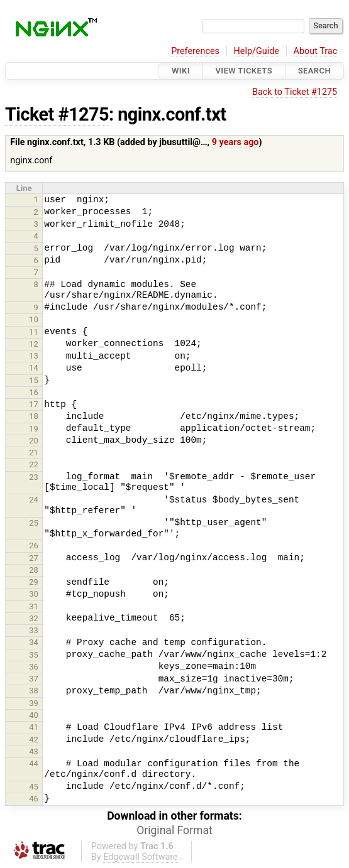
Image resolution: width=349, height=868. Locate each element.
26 (34, 545)
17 (34, 404)
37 (34, 679)
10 (34, 319)
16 (34, 392)
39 (34, 703)
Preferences (195, 51)
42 (34, 740)
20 (34, 441)
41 (34, 727)
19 (34, 429)
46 (34, 799)
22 (34, 464)
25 (34, 523)
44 (34, 763)
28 (34, 570)
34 (34, 642)
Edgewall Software (141, 857)
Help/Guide (257, 51)
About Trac (316, 51)
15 (34, 380)
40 (34, 715)
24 (34, 500)
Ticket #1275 (57, 114)
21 (34, 453)
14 (34, 368)
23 (34, 477)
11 (34, 332)
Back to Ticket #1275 (295, 92)
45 (34, 787)
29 (34, 582)
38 (34, 691)
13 (34, 356)
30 (34, 594)
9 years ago (235, 142)
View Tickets (244, 71)
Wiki (181, 71)
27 (34, 558)
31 (34, 606)
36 (34, 667)
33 (34, 630)
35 (34, 655)
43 (34, 751)
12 (34, 344)
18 (34, 416)
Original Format (174, 830)
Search (314, 71)
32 (34, 618)
